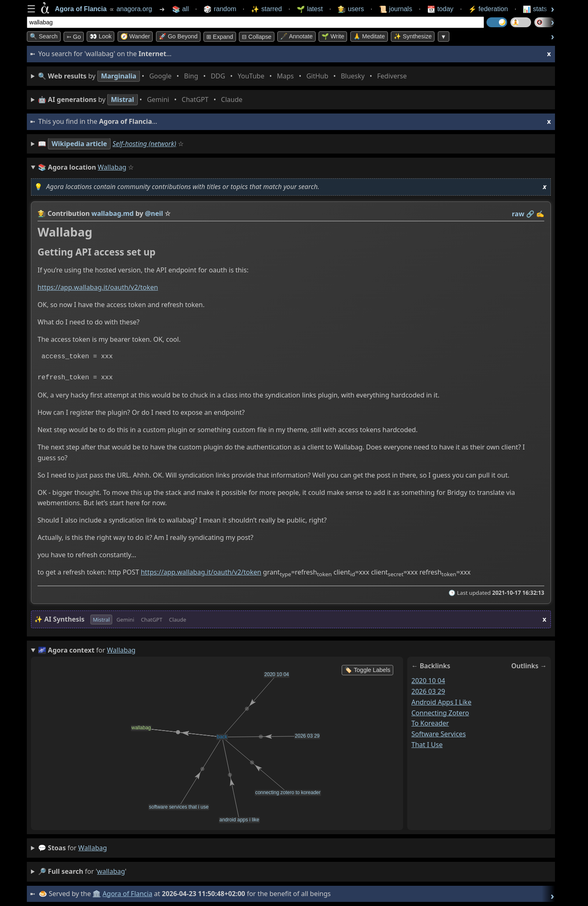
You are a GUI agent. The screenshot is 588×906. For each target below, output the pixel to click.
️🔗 (530, 214)
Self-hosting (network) (144, 144)
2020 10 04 (428, 681)
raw (518, 214)
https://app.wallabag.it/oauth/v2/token (98, 288)
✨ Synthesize (413, 36)
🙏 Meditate (369, 36)
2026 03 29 (428, 691)
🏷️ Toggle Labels (367, 670)
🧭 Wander (135, 36)
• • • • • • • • (224, 76)
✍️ (540, 214)
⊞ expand (220, 37)
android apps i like (441, 702)
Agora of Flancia (128, 894)
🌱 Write (333, 36)
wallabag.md (113, 213)
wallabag (93, 848)
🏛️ (97, 894)
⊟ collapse (257, 37)
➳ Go (74, 37)
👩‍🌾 (42, 213)
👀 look (100, 36)
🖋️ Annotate (296, 36)
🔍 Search (44, 36)
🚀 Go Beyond (178, 36)
